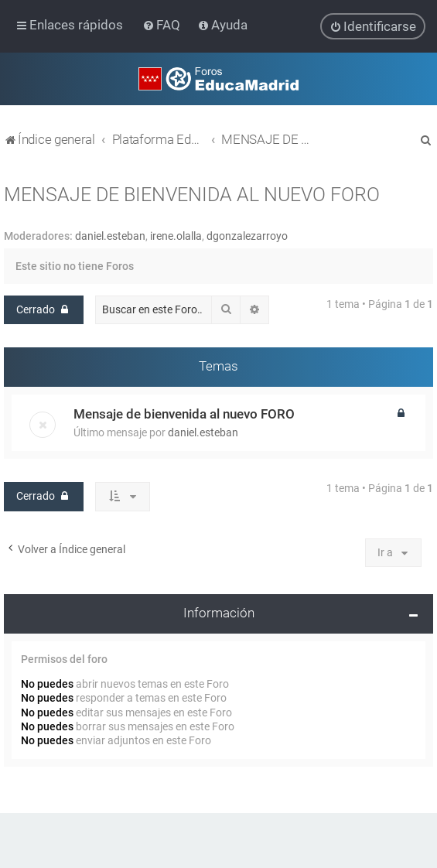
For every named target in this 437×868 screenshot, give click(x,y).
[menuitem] (163, 25)
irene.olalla (176, 235)
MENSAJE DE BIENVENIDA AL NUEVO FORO (192, 194)
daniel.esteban (110, 235)
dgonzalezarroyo (247, 235)
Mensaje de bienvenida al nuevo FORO (184, 414)
